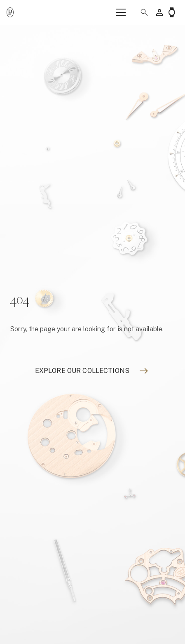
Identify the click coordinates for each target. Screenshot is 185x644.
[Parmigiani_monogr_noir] (10, 13)
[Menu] (121, 12)
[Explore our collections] (82, 371)
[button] (141, 12)
